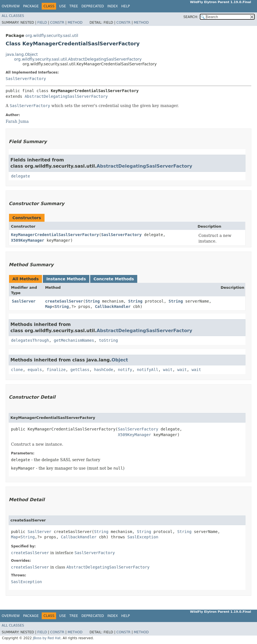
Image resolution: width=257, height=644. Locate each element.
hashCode (104, 370)
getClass (80, 370)
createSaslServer (64, 301)
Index (113, 6)
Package (31, 6)
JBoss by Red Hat (47, 638)
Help (126, 6)
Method (75, 23)
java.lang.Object (22, 54)
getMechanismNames (74, 340)
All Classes (13, 16)
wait (168, 370)
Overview (11, 6)
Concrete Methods (114, 279)
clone (17, 370)
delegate (20, 176)
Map (49, 307)
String (93, 301)
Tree (74, 6)
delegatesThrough (30, 340)
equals (35, 370)
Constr (57, 23)
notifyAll (148, 370)
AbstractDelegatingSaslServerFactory (66, 96)
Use (63, 6)
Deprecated (93, 6)
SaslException (143, 537)
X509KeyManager (28, 240)
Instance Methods (66, 279)
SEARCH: (191, 17)
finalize (56, 370)
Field (42, 23)
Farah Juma (17, 121)
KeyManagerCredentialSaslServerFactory (55, 235)
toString (108, 340)
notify (125, 370)
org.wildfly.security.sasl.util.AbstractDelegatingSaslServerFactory (78, 59)
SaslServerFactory (26, 79)
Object (120, 360)
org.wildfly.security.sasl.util (52, 35)
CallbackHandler (113, 307)
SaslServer (24, 301)
